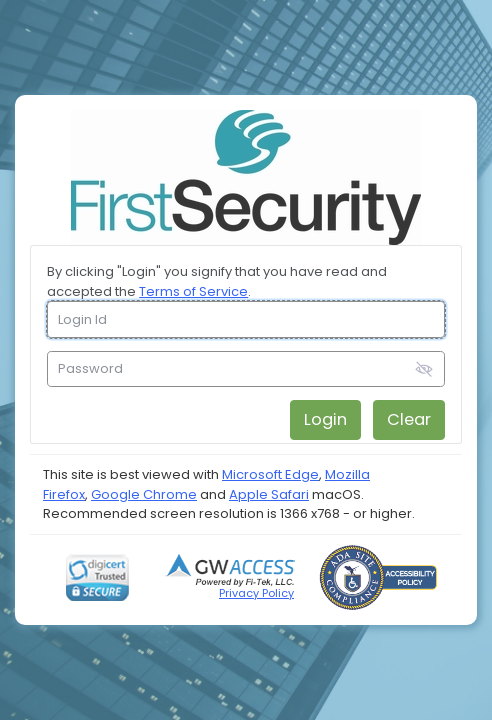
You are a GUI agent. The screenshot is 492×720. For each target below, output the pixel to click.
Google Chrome (144, 494)
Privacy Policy (256, 593)
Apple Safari (269, 494)
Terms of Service (193, 291)
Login (325, 419)
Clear (409, 419)
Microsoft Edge (270, 474)
